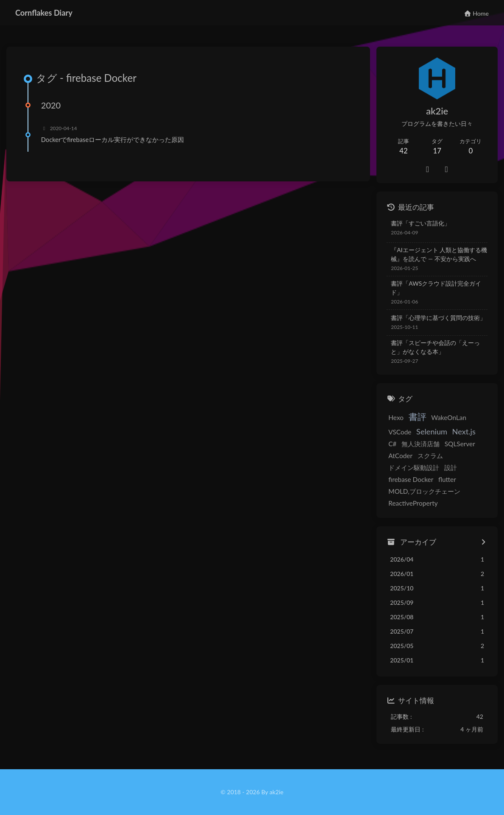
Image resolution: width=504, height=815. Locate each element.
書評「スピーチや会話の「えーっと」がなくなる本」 (435, 347)
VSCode (400, 432)
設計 (450, 467)
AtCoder (400, 456)
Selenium (431, 431)
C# (392, 444)
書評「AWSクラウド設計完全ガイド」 (436, 288)
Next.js (464, 431)
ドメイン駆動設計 (414, 467)
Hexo (396, 417)
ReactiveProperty (413, 503)
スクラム (430, 456)
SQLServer (459, 444)
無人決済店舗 (420, 444)
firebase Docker (411, 479)
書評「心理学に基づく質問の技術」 (438, 318)
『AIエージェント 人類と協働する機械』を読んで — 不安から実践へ (439, 254)
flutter (447, 479)
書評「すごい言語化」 (420, 223)
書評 (417, 416)
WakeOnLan (448, 417)
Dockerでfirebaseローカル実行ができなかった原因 (113, 139)
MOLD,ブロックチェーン (424, 491)
